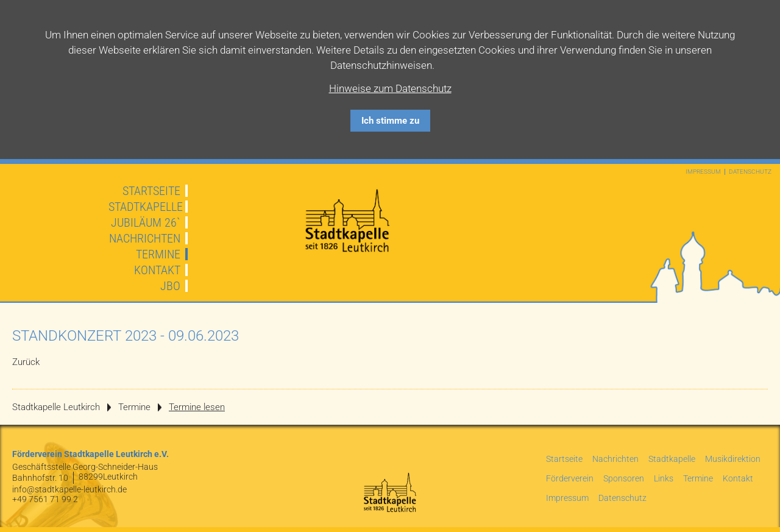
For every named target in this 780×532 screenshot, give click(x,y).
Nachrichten (145, 238)
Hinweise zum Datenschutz (390, 88)
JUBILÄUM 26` (146, 222)
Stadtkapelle (146, 207)
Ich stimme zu (390, 121)
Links (664, 478)
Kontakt (157, 270)
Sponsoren (624, 478)
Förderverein (570, 478)
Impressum (703, 172)
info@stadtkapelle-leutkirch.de (69, 489)
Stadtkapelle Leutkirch (56, 407)
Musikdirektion (733, 459)
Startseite (151, 191)
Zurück (26, 362)
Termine (158, 254)
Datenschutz (750, 172)
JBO (170, 286)
